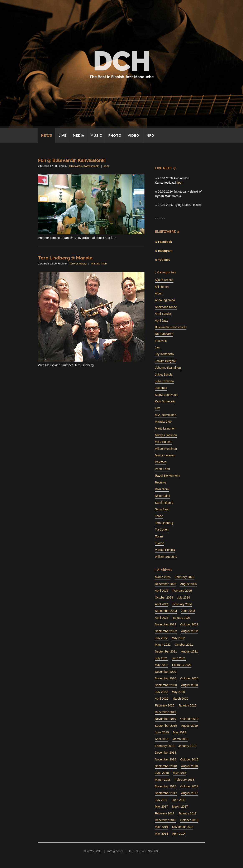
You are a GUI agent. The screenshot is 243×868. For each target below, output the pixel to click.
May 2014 (161, 834)
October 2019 (189, 719)
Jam (106, 166)
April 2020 (162, 699)
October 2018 (189, 759)
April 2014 (179, 834)
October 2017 (189, 786)
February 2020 (165, 705)
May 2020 (178, 692)
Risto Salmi (162, 496)
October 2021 (184, 645)
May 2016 (161, 827)
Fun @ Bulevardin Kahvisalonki (72, 160)
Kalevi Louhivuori (166, 395)
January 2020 (187, 705)
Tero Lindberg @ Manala (65, 258)
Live (158, 408)
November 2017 (165, 786)
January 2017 (187, 813)
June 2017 (179, 800)
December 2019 (165, 712)
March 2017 (180, 807)
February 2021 (182, 665)
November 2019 (165, 719)
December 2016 (165, 820)
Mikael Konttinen (166, 449)
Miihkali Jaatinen (166, 435)
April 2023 (162, 618)
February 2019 (165, 746)
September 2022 (166, 631)
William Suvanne (166, 557)
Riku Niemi (162, 489)
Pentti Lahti (162, 469)
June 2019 (162, 732)
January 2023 (181, 618)
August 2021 (189, 651)
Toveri (159, 536)
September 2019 (166, 726)
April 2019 (162, 739)
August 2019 (189, 726)
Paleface (161, 462)
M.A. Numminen (166, 415)
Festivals (161, 341)
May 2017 (161, 807)
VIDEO (134, 136)
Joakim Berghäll (165, 361)
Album (159, 293)
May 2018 (180, 773)
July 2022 (161, 638)
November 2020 (165, 678)
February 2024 (182, 604)
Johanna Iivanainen (168, 368)
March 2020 (180, 699)
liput (180, 183)
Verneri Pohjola (165, 550)
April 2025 (162, 591)
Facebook (165, 242)
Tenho (159, 516)
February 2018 (184, 780)
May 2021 (161, 665)
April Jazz (161, 321)
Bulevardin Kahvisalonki (84, 166)
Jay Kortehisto (164, 354)
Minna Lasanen (165, 455)
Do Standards (164, 334)
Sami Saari (162, 509)
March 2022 (163, 645)
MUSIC (96, 136)
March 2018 (163, 780)
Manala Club (99, 264)
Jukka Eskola (164, 375)
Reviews (161, 482)
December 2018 (165, 753)
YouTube (164, 260)
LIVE (63, 136)
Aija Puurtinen (164, 280)
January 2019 (187, 746)
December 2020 (165, 672)
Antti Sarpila (163, 314)
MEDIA (79, 136)
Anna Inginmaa (165, 300)
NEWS (47, 136)
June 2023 (188, 611)
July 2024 (183, 597)
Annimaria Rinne (166, 307)
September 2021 (166, 651)
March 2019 (180, 739)
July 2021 (161, 658)
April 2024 (162, 604)
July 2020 (161, 692)
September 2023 (166, 611)
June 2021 (179, 658)
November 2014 (183, 827)
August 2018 (189, 766)
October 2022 (189, 624)
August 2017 (189, 793)
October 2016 (189, 820)
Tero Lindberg (78, 264)
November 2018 (165, 759)
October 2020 (189, 678)
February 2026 (184, 577)
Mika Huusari (164, 442)
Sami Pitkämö (164, 503)
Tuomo (159, 543)
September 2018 (166, 766)
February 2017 (165, 813)
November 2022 (165, 624)
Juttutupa (161, 388)
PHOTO (115, 136)
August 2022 (189, 631)
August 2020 (189, 685)
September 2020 (166, 685)
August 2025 (189, 584)
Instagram (165, 251)
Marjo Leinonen (165, 428)
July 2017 (161, 800)
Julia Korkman (164, 381)
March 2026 (163, 577)
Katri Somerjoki (165, 401)
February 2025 (182, 591)
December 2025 (165, 584)
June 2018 (162, 773)
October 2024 (164, 597)
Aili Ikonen (162, 287)
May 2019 (180, 732)
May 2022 (178, 638)
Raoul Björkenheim (167, 476)
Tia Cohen (162, 530)
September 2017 (166, 793)
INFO (150, 136)
